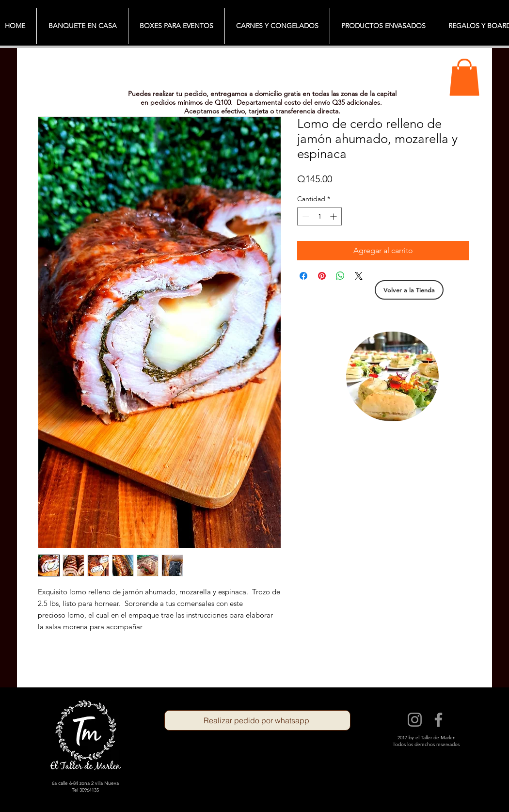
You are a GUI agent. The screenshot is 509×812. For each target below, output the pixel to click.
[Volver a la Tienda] (409, 290)
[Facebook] (438, 720)
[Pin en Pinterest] (322, 276)
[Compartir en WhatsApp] (340, 276)
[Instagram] (415, 720)
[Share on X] (359, 276)
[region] (392, 376)
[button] (464, 77)
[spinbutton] (319, 216)
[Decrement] (305, 216)
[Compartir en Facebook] (303, 276)
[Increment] (334, 216)
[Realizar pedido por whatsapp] (257, 720)
